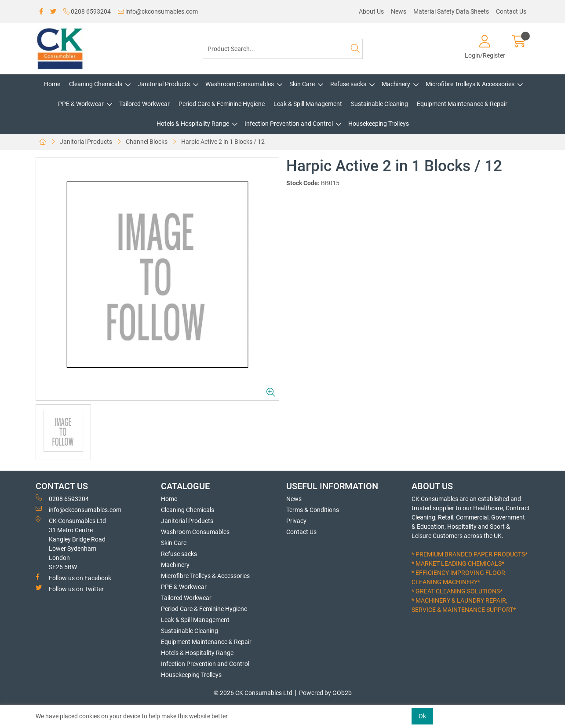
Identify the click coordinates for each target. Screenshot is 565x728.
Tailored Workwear (144, 104)
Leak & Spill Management (308, 104)
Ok (422, 716)
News (399, 11)
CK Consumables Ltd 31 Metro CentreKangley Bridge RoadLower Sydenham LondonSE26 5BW (71, 543)
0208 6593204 (87, 11)
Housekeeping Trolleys (379, 124)
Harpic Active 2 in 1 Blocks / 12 (223, 142)
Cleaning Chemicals (96, 84)
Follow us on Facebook (73, 578)
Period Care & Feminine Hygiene (222, 104)
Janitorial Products (164, 84)
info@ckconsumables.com (158, 11)
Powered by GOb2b (325, 693)
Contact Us (511, 11)
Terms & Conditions (313, 510)
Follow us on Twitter (70, 589)
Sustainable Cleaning (379, 104)
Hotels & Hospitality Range (193, 124)
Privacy (296, 521)
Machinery (396, 84)
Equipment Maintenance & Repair (462, 104)
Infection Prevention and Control (289, 124)
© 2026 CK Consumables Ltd (253, 693)
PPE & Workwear (81, 104)
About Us (371, 11)
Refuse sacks (348, 84)
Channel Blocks (147, 142)
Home (52, 84)
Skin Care (302, 84)
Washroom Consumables (240, 84)
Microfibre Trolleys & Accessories (470, 84)
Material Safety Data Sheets (451, 11)
